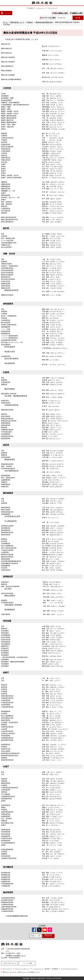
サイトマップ (53, 8)
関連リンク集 (36, 936)
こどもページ (41, 8)
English (31, 8)
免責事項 (55, 969)
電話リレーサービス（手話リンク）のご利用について (21, 972)
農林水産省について (17, 22)
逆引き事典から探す (61, 13)
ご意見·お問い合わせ (9, 963)
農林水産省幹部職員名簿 (44, 22)
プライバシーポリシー (22, 969)
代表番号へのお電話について (16, 955)
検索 (78, 18)
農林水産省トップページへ (48, 936)
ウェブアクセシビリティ (69, 969)
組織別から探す (77, 13)
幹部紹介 (30, 22)
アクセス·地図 (27, 963)
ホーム (5, 22)
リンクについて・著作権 (41, 969)
